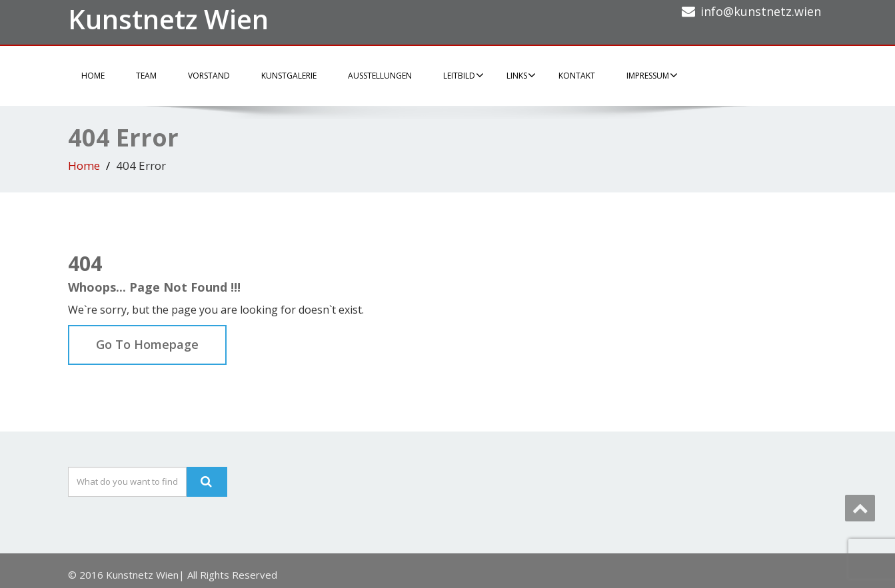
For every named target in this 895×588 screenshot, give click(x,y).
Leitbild (463, 75)
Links (521, 75)
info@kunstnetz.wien (761, 11)
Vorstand (209, 76)
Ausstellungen (380, 76)
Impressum (652, 75)
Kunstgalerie (289, 76)
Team (146, 76)
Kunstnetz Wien (168, 19)
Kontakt (577, 76)
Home (93, 76)
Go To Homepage (147, 344)
